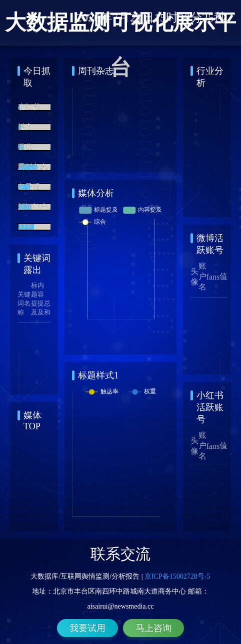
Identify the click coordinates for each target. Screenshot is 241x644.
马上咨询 (153, 628)
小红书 (29, 108)
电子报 (29, 188)
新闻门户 (32, 208)
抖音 (25, 128)
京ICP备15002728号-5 (177, 576)
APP (24, 228)
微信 (25, 148)
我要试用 (87, 628)
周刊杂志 (32, 168)
